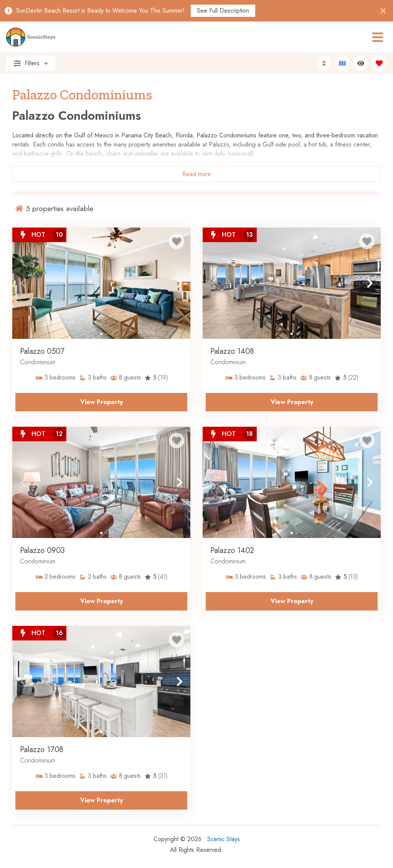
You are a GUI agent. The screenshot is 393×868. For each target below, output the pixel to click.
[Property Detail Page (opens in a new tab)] (101, 283)
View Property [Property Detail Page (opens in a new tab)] (102, 402)
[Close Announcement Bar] (383, 11)
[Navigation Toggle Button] (378, 37)
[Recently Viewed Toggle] (361, 63)
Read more (197, 174)
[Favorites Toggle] (379, 63)
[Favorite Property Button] (177, 241)
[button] (23, 283)
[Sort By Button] (324, 63)
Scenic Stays (224, 839)
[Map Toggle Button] (342, 63)
